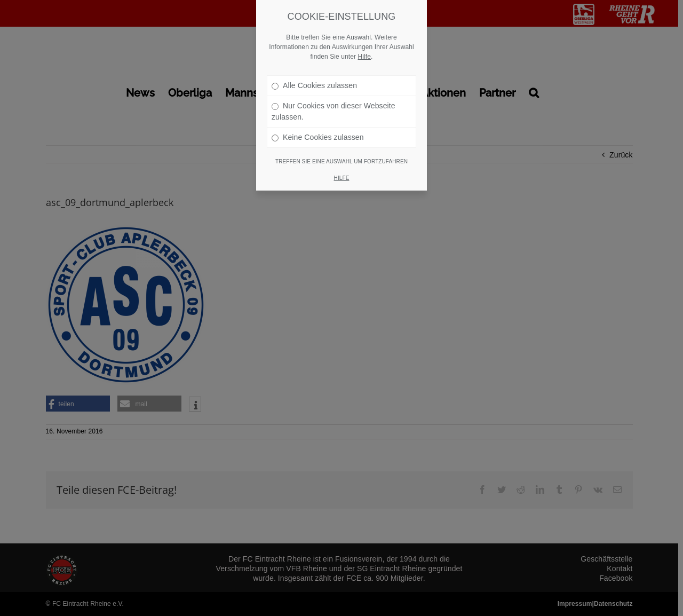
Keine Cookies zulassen (318, 124)
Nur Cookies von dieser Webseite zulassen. (333, 98)
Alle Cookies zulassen (314, 73)
